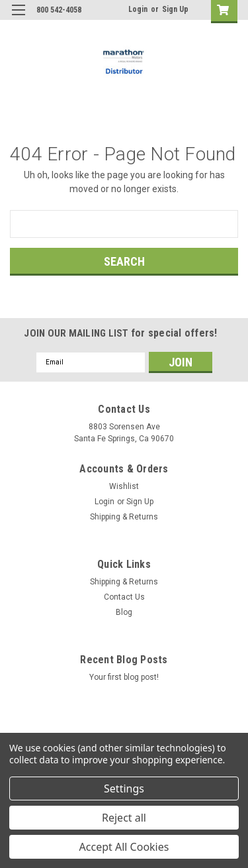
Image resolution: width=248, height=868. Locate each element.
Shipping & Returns (124, 517)
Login (138, 9)
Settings (124, 788)
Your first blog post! (124, 677)
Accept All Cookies (124, 847)
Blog (124, 612)
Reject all (124, 818)
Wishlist (124, 486)
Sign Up (175, 9)
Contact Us (124, 597)
